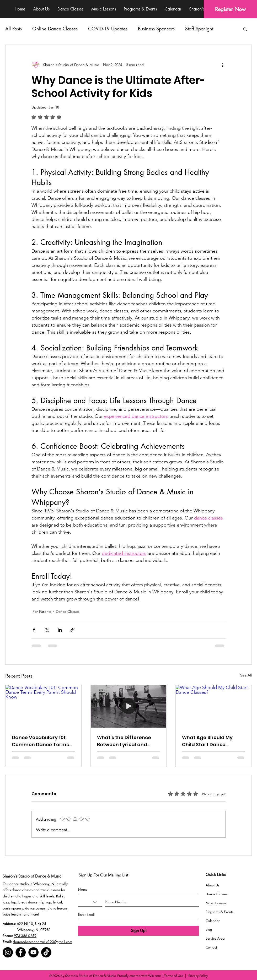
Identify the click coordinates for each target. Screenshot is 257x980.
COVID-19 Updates (108, 29)
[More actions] (222, 65)
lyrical (58, 902)
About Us (212, 885)
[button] (245, 29)
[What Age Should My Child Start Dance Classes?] (214, 706)
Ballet (60, 896)
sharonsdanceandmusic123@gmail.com (42, 942)
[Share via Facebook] (34, 630)
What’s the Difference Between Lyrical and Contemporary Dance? (125, 741)
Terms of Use (174, 976)
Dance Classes (68, 611)
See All (246, 675)
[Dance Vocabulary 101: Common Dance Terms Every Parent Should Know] (43, 706)
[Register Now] (230, 9)
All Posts (14, 29)
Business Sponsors (156, 29)
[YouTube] (33, 952)
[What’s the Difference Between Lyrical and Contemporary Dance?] (129, 706)
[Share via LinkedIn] (60, 630)
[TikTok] (46, 952)
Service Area (215, 938)
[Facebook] (21, 952)
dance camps (35, 908)
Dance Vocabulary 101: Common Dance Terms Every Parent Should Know (40, 741)
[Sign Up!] (139, 931)
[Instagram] (8, 952)
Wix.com (155, 976)
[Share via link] (73, 630)
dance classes (22, 890)
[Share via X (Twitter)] (47, 630)
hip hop (45, 902)
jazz (6, 902)
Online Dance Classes (55, 29)
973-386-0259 (25, 936)
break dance (28, 902)
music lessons (50, 890)
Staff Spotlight (199, 29)
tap (14, 902)
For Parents (42, 611)
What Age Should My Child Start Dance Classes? (207, 741)
